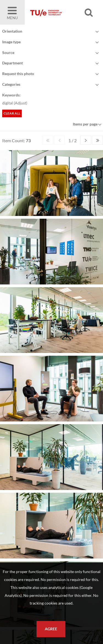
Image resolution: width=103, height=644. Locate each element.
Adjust (20, 103)
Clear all (12, 113)
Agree (51, 629)
